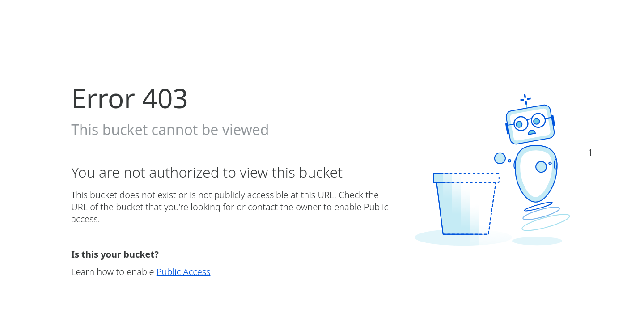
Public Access (184, 272)
